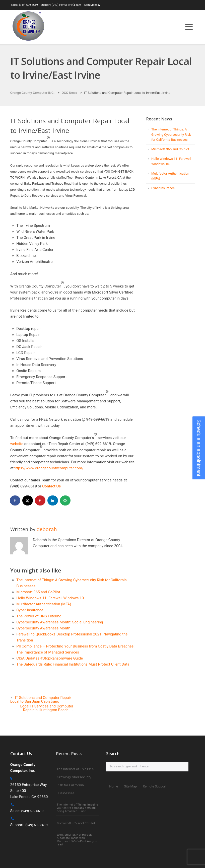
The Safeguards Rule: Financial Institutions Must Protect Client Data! (73, 664)
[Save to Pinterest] (40, 500)
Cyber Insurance (30, 610)
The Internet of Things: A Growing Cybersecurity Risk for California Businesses (171, 135)
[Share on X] (28, 500)
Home (114, 786)
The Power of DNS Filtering (39, 616)
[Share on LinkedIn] (53, 500)
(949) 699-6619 (28, 5)
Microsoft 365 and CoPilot (38, 592)
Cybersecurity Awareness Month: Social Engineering (60, 622)
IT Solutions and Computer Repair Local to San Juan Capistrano (41, 700)
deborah (47, 529)
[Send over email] (65, 500)
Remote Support (155, 786)
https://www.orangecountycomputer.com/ (49, 468)
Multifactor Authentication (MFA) (44, 604)
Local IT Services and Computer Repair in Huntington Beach (47, 708)
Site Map (130, 786)
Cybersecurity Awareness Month (43, 628)
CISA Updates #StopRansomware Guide (50, 658)
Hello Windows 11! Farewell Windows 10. (51, 598)
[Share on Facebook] (15, 500)
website (17, 444)
